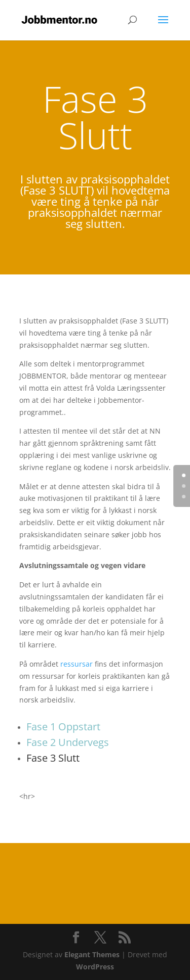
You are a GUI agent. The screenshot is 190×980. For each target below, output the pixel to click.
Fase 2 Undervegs (68, 742)
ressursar (77, 664)
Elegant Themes (92, 954)
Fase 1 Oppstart (63, 727)
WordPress (95, 967)
